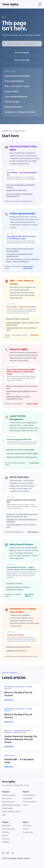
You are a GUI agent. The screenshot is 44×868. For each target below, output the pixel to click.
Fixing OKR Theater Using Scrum (16, 320)
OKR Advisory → (33, 337)
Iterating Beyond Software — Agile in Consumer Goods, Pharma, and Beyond (19, 570)
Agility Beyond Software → (27, 597)
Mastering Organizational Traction (20, 648)
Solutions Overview (9, 795)
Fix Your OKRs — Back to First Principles (20, 308)
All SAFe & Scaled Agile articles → (17, 534)
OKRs (4, 815)
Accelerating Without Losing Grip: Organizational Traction (16, 590)
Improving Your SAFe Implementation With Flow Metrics (24, 522)
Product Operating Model (14, 81)
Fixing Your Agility (11, 91)
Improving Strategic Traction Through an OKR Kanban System (21, 325)
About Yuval (27, 826)
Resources (6, 839)
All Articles (5, 832)
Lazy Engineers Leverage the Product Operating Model (20, 256)
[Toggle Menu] (40, 4)
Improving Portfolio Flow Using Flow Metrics (19, 459)
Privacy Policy (18, 785)
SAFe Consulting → (36, 534)
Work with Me (7, 798)
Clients (25, 805)
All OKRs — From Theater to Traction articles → (15, 337)
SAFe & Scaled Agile (12, 102)
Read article (10, 700)
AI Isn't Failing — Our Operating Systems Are (22, 174)
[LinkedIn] (3, 853)
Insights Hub (6, 826)
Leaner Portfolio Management (16, 97)
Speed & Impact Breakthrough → (29, 268)
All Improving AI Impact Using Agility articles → (19, 201)
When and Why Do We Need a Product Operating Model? (20, 250)
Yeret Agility (9, 782)
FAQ (3, 785)
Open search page (22, 60)
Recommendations (30, 802)
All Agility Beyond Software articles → (11, 597)
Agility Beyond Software (14, 107)
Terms (27, 785)
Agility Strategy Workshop (11, 805)
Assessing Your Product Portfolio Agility (18, 451)
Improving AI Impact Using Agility (17, 76)
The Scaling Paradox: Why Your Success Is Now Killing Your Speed (22, 238)
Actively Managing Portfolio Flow (16, 441)
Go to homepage (22, 52)
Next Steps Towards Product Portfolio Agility (19, 455)
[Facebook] (12, 853)
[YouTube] (8, 853)
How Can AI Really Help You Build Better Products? (20, 186)
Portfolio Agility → (31, 466)
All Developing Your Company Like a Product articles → (23, 657)
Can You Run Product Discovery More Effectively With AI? (19, 195)
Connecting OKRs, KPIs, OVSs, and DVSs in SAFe (20, 330)
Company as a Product (12, 585)
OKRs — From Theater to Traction (17, 86)
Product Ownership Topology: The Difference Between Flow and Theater (22, 740)
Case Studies (27, 798)
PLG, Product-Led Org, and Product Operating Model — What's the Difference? (23, 261)
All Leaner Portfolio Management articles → (12, 466)
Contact (26, 829)
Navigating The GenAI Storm (16, 190)
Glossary (9, 785)
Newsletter (6, 842)
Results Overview (29, 795)
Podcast (5, 835)
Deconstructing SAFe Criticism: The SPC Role (24, 503)
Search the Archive (8, 829)
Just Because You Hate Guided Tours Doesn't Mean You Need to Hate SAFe (24, 517)
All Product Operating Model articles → (14, 268)
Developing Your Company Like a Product (20, 112)
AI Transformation (8, 802)
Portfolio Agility (7, 808)
